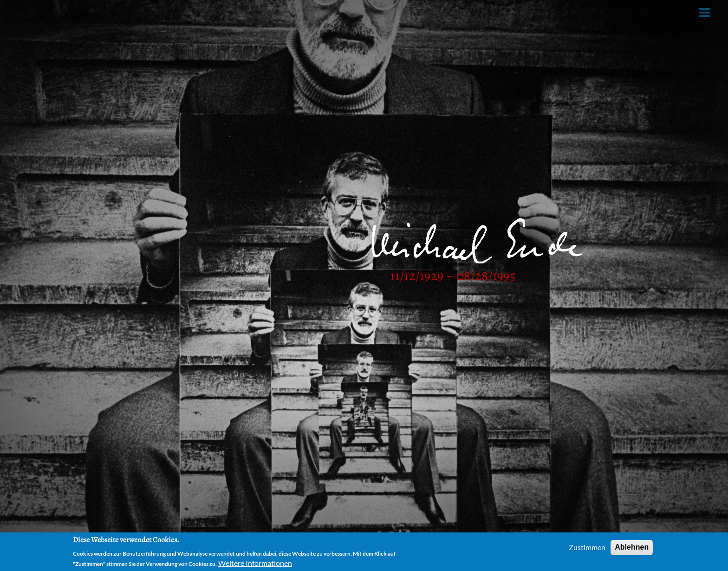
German (445, 10)
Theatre (248, 10)
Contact (338, 10)
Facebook (391, 10)
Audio (162, 10)
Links (293, 10)
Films (203, 10)
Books (119, 10)
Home (29, 10)
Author (74, 10)
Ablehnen (632, 547)
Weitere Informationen (255, 563)
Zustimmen (587, 547)
